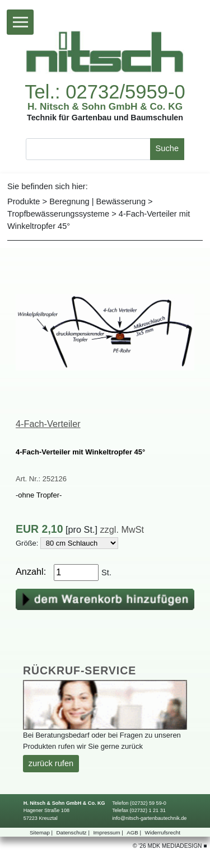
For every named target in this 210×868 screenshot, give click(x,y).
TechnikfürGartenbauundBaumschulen (105, 118)
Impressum (109, 832)
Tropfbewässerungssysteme (58, 214)
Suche (167, 148)
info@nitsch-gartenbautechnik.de (149, 818)
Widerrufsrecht (163, 832)
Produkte (24, 201)
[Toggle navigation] (20, 22)
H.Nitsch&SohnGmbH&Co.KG (105, 107)
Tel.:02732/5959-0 (105, 92)
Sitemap (42, 832)
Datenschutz (74, 832)
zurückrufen (51, 763)
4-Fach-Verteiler (48, 424)
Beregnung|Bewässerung (97, 201)
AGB (135, 832)
